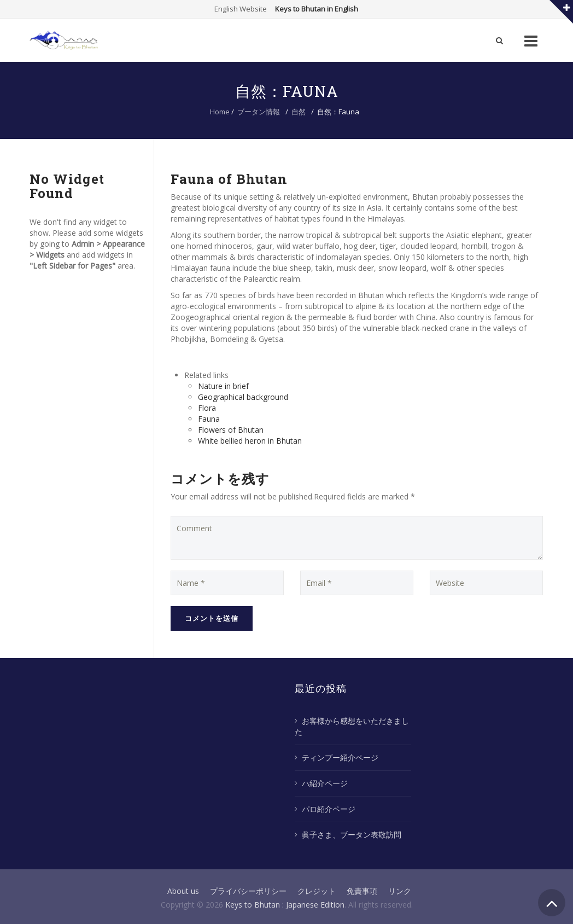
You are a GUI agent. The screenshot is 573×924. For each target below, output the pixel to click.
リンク (400, 891)
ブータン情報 (259, 112)
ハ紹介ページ (325, 783)
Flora (207, 408)
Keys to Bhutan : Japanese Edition (285, 905)
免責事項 (362, 891)
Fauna (209, 419)
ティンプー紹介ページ (340, 757)
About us (183, 891)
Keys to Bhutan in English (317, 9)
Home (220, 112)
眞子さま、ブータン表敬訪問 (352, 835)
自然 (299, 112)
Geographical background (243, 397)
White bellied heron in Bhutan (250, 441)
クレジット (317, 891)
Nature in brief (223, 386)
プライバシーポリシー (248, 891)
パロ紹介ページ (329, 809)
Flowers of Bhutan (231, 430)
